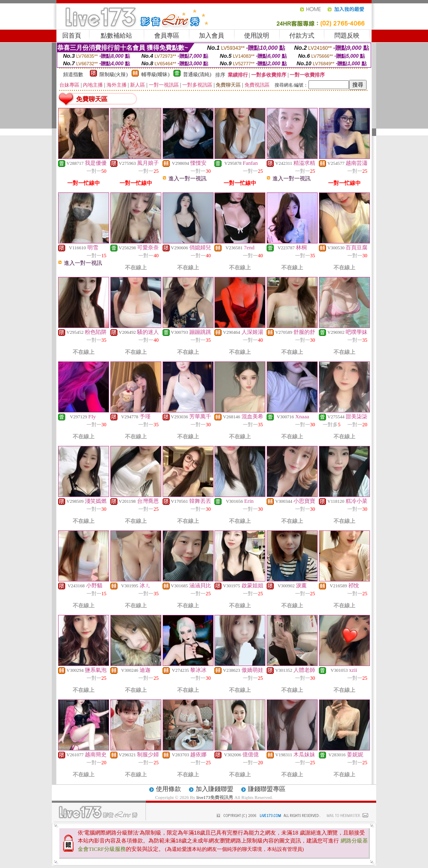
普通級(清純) (197, 74)
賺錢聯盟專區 (267, 789)
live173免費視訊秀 (215, 797)
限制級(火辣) (114, 74)
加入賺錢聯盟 (214, 789)
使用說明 (257, 36)
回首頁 (72, 36)
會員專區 (167, 36)
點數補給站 (116, 36)
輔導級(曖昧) (155, 74)
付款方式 (302, 36)
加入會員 (211, 36)
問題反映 (347, 36)
